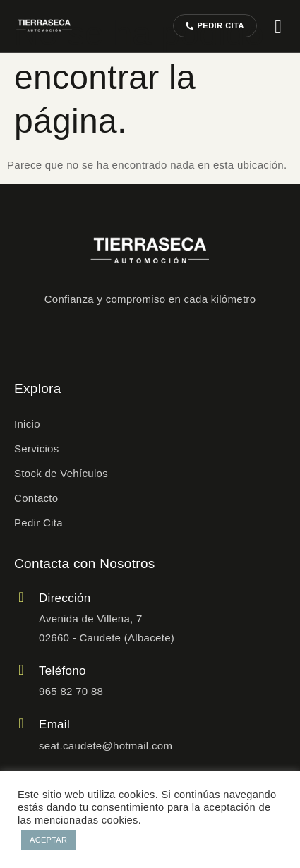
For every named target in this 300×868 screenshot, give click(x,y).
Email (54, 724)
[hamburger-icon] (278, 27)
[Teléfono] (21, 670)
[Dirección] (21, 597)
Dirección (65, 598)
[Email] (21, 723)
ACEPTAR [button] (48, 840)
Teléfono (62, 671)
